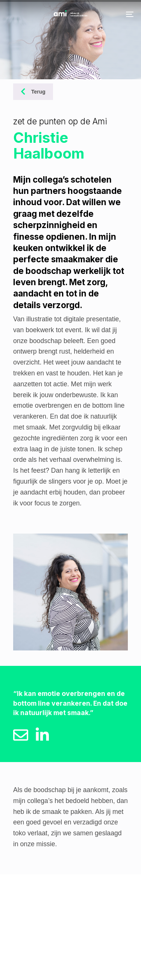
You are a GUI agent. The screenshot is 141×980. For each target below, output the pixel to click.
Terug (33, 92)
